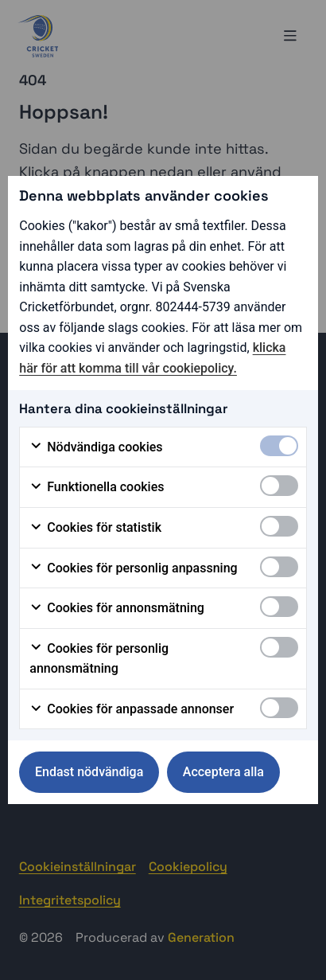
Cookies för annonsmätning (117, 608)
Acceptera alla (223, 772)
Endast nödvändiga (89, 772)
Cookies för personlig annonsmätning (99, 659)
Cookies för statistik (95, 528)
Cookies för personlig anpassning (133, 568)
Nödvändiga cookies (96, 447)
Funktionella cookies (97, 487)
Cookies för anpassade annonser (132, 709)
